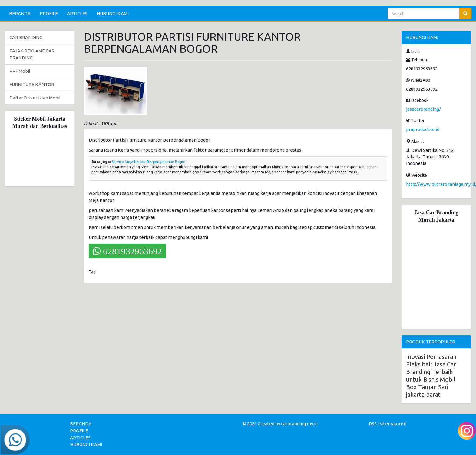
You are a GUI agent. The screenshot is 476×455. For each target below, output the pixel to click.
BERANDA (20, 13)
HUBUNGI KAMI (113, 13)
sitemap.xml (393, 424)
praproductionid (423, 129)
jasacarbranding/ (423, 109)
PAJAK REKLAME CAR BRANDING (32, 54)
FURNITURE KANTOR (32, 84)
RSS (373, 424)
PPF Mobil (20, 71)
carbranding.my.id (299, 424)
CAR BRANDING (26, 37)
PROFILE (49, 13)
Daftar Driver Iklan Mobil (35, 98)
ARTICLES (77, 13)
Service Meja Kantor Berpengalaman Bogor (149, 162)
